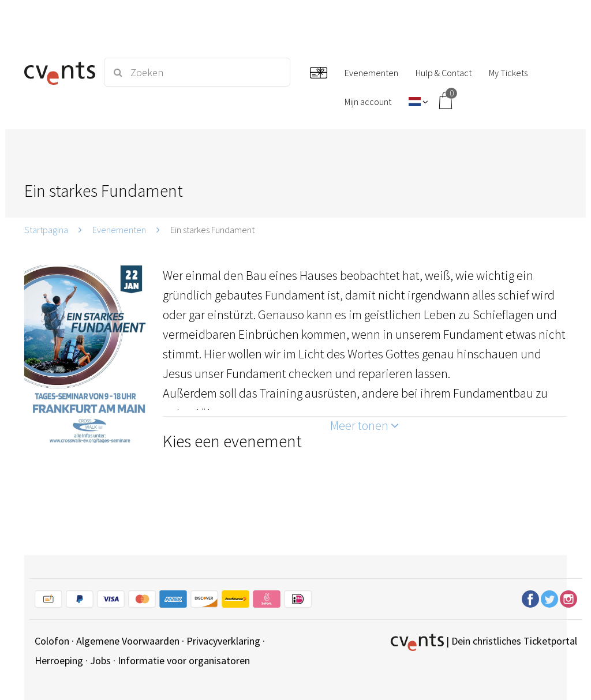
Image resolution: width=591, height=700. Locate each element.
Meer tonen (364, 425)
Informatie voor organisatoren (184, 660)
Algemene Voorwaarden (128, 641)
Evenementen (119, 230)
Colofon (52, 641)
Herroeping (59, 660)
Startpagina (46, 230)
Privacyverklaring (223, 641)
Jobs (100, 660)
